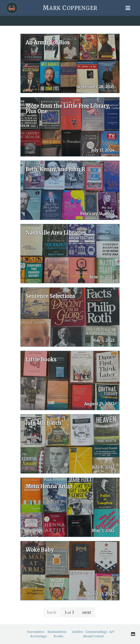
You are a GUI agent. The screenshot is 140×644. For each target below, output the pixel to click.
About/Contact (93, 636)
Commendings (96, 632)
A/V (112, 632)
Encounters (36, 632)
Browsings (39, 636)
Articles (78, 632)
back (52, 612)
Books (58, 636)
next (87, 612)
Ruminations (57, 632)
